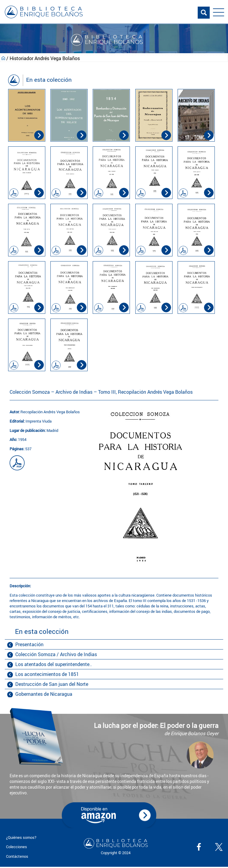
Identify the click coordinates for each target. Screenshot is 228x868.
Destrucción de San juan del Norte (52, 684)
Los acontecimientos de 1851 (47, 674)
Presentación (29, 644)
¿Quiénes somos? (21, 837)
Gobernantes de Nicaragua (44, 694)
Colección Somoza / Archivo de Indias (56, 654)
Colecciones (16, 847)
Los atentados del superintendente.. (54, 664)
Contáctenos (17, 856)
